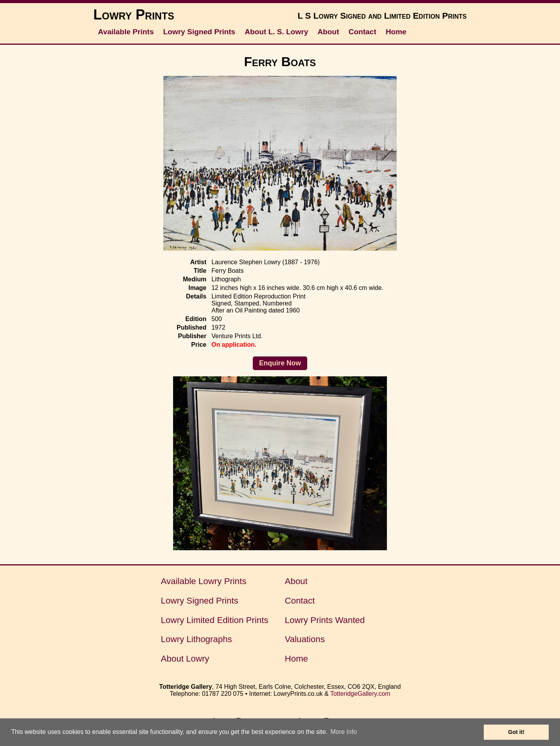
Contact (362, 32)
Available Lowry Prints (204, 581)
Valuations (305, 639)
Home (396, 32)
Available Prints (126, 32)
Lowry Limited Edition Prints (215, 620)
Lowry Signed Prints (199, 32)
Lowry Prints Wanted (325, 620)
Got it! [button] (516, 732)
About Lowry (185, 659)
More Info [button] (344, 732)
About (328, 32)
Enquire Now (280, 363)
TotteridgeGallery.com (360, 694)
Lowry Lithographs (197, 639)
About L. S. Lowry (276, 32)
